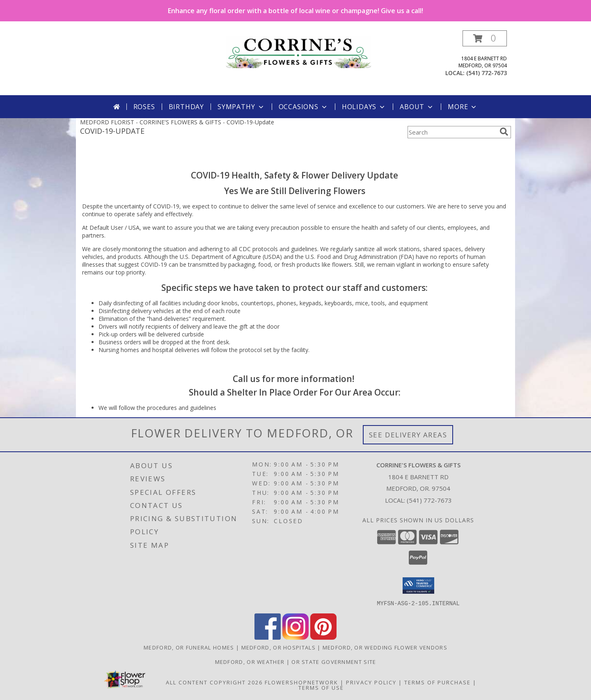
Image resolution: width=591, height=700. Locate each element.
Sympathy (241, 107)
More (463, 107)
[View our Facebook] (268, 637)
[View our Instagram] (295, 637)
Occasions (304, 107)
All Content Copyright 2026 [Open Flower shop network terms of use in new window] (214, 682)
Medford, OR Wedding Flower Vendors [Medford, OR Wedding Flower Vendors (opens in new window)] (385, 647)
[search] (504, 132)
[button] (485, 38)
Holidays (364, 107)
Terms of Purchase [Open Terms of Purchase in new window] (438, 682)
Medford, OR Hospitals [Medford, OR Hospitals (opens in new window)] (278, 647)
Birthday (186, 107)
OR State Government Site (334, 661)
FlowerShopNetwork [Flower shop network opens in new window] (301, 682)
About (417, 107)
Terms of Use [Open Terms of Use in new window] (321, 687)
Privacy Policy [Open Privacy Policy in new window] (371, 682)
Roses (144, 107)
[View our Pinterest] (323, 637)
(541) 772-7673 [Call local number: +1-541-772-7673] (487, 73)
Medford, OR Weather (250, 661)
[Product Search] (452, 132)
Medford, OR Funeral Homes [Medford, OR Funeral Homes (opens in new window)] (189, 647)
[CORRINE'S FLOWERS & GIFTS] (299, 51)
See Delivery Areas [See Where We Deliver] (408, 435)
